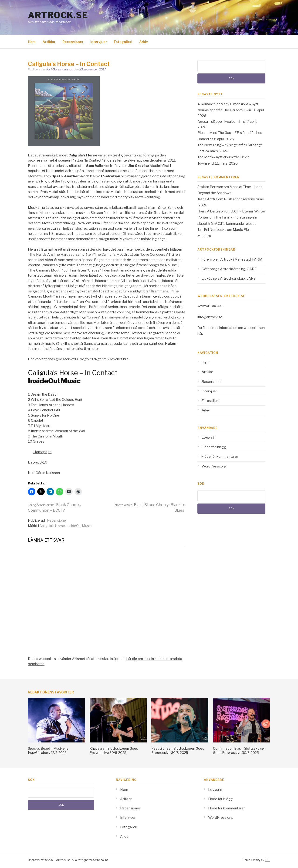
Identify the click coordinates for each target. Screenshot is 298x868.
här (200, 334)
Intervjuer (99, 42)
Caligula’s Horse (52, 526)
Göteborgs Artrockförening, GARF (229, 269)
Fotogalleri (123, 42)
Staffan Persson (210, 187)
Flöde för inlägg (214, 447)
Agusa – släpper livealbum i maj (222, 122)
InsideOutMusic (79, 526)
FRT (268, 860)
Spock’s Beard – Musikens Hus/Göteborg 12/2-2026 (48, 750)
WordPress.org (214, 466)
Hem (32, 42)
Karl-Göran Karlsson (60, 69)
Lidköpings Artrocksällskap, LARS (229, 278)
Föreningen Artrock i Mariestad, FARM (232, 259)
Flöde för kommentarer (220, 457)
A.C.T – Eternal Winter (248, 211)
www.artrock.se (210, 306)
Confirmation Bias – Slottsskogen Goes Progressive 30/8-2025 (239, 750)
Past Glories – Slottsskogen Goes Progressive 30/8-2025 (178, 750)
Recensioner (73, 42)
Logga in (209, 437)
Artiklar (49, 42)
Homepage (42, 452)
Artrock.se (58, 15)
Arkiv (144, 42)
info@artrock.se (210, 317)
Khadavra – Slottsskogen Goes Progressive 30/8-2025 (114, 750)
